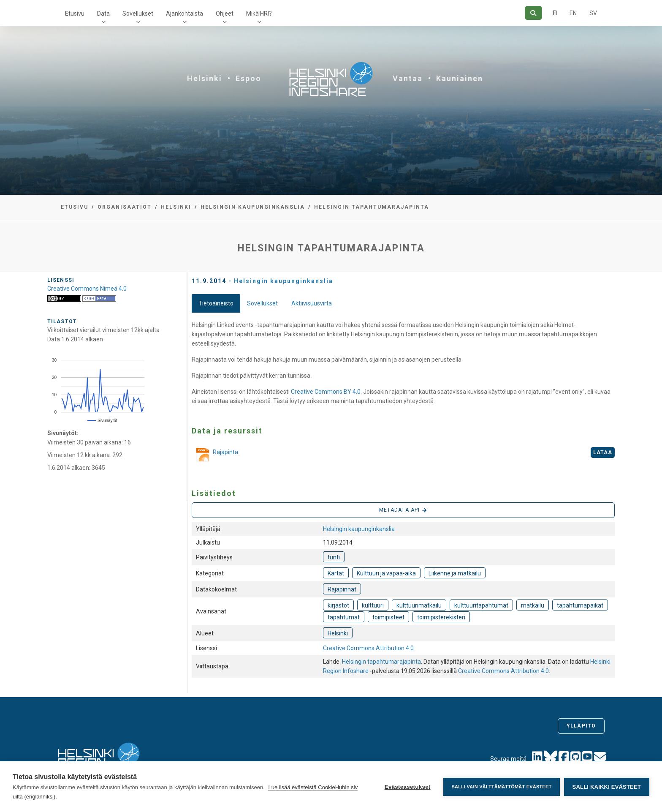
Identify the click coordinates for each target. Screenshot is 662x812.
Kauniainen (460, 78)
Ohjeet (225, 14)
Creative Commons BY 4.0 (326, 392)
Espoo (248, 78)
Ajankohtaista (184, 14)
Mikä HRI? (259, 14)
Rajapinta (215, 455)
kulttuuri (373, 605)
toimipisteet (388, 617)
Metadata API (403, 510)
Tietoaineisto (216, 303)
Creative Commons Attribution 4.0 (368, 648)
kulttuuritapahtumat (481, 605)
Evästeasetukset (407, 787)
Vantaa (408, 78)
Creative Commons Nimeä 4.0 (87, 289)
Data (103, 14)
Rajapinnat (342, 589)
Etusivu (75, 14)
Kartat (336, 573)
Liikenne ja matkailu (455, 573)
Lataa (603, 452)
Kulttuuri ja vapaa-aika (386, 573)
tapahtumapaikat (580, 605)
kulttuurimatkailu (419, 605)
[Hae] (533, 13)
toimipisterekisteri (441, 617)
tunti (334, 557)
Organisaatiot (125, 207)
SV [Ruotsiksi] (593, 13)
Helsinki (205, 78)
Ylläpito (581, 726)
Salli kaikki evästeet (607, 787)
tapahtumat (344, 617)
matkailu (533, 605)
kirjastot (338, 605)
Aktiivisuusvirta (312, 303)
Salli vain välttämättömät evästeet (501, 787)
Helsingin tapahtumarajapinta (372, 207)
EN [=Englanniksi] (573, 13)
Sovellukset (138, 14)
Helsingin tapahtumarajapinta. (383, 662)
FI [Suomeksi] (555, 13)
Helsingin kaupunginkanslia (253, 207)
